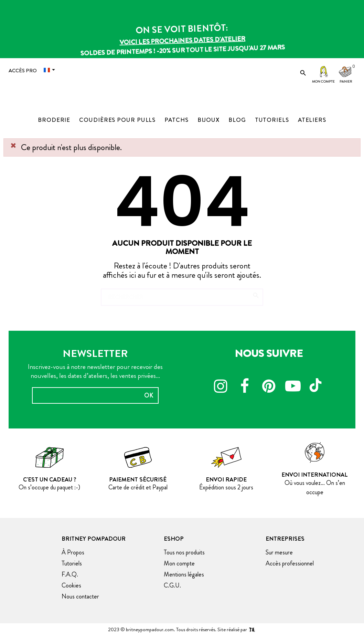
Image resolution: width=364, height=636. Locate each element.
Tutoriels (72, 563)
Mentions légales (184, 574)
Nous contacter (80, 596)
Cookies (71, 585)
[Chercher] (182, 294)
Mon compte (323, 81)
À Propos (73, 552)
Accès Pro (23, 71)
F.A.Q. (70, 574)
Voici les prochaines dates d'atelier (182, 41)
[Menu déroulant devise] (51, 70)
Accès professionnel (290, 563)
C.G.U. (172, 585)
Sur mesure (279, 552)
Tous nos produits (184, 552)
